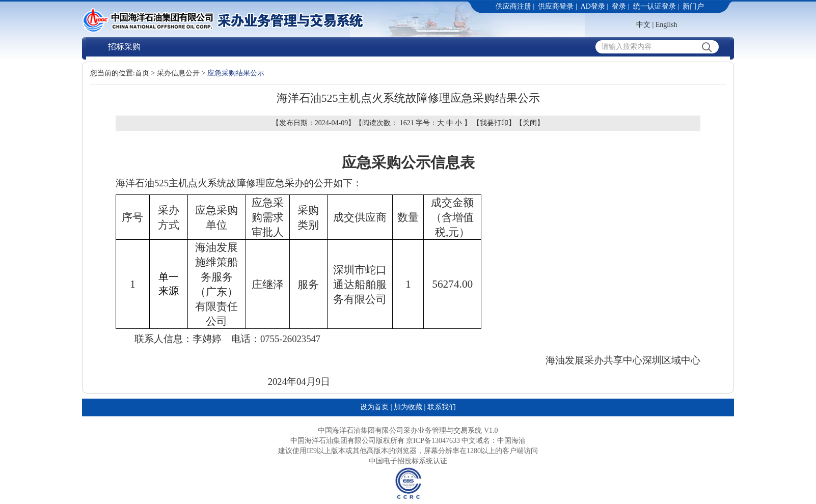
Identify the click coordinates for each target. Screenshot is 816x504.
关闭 (530, 123)
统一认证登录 (655, 6)
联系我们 (442, 407)
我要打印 (494, 123)
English (667, 25)
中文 (643, 25)
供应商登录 (556, 6)
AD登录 (593, 6)
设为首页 (374, 407)
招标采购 (124, 47)
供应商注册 (513, 6)
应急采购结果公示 (236, 73)
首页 (142, 73)
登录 (619, 6)
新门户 (693, 6)
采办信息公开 (178, 73)
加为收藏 (408, 407)
